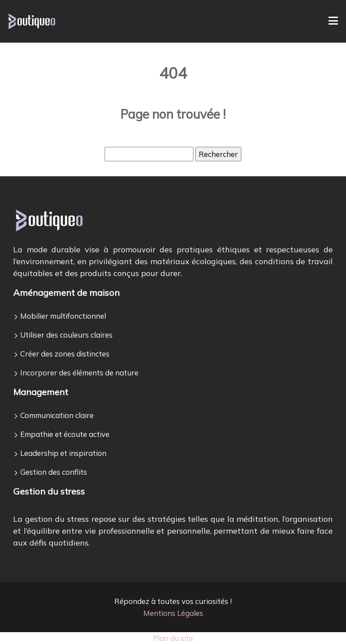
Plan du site (173, 638)
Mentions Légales (173, 613)
